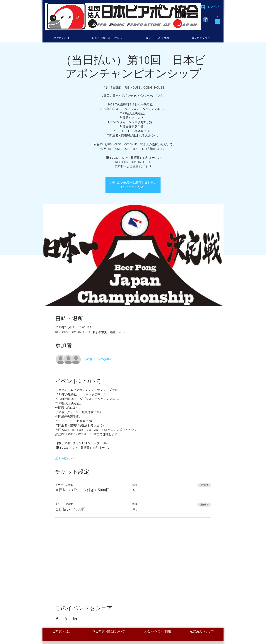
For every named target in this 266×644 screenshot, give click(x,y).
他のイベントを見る (133, 187)
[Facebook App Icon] (206, 20)
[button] (218, 20)
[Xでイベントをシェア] (66, 619)
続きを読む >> (65, 459)
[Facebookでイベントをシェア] (57, 619)
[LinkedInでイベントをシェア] (75, 619)
